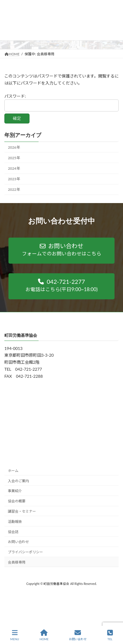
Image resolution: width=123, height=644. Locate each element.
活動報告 (15, 522)
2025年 (14, 158)
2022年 (14, 189)
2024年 (14, 168)
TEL (110, 635)
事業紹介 (15, 491)
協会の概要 (17, 501)
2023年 (14, 179)
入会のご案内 (18, 481)
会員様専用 (17, 562)
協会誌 (13, 532)
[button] (61, 251)
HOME (44, 635)
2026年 (14, 147)
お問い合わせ (18, 542)
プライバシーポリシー (25, 552)
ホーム (13, 471)
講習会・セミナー (22, 511)
